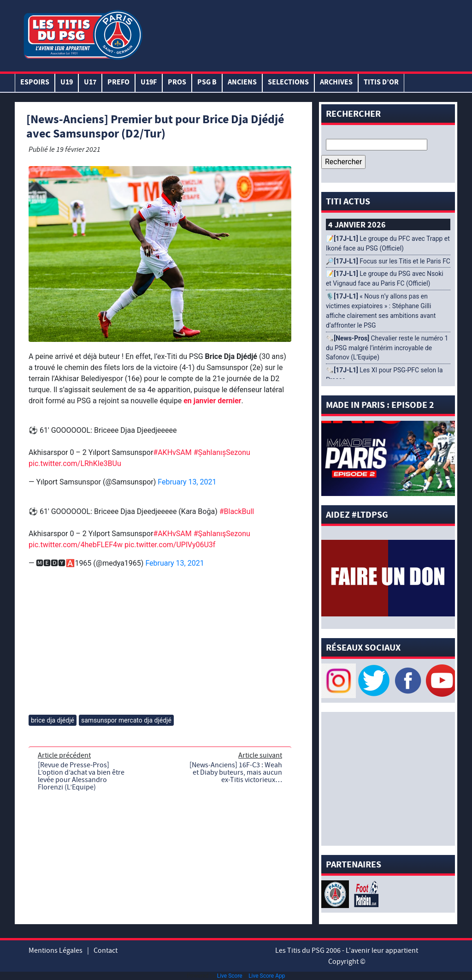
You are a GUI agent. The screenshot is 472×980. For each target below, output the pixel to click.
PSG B (207, 83)
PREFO (118, 83)
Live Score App (267, 976)
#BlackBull (237, 511)
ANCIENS (242, 83)
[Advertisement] (300, 34)
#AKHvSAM (172, 452)
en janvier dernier (212, 401)
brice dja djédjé (53, 720)
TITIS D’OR (381, 83)
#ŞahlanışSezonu (222, 452)
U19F (149, 83)
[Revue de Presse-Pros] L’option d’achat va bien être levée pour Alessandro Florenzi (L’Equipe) (81, 776)
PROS (177, 83)
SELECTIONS (288, 83)
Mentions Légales (56, 950)
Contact (106, 950)
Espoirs (35, 83)
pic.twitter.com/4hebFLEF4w (76, 545)
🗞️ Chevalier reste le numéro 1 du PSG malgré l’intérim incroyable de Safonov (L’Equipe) (387, 348)
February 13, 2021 (187, 482)
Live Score (230, 976)
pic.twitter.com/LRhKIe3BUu (75, 463)
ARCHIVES (336, 83)
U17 (90, 83)
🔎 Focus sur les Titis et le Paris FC (388, 261)
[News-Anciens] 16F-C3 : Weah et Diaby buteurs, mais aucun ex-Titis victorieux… (236, 772)
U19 (67, 83)
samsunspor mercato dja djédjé (126, 720)
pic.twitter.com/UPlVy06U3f (170, 545)
